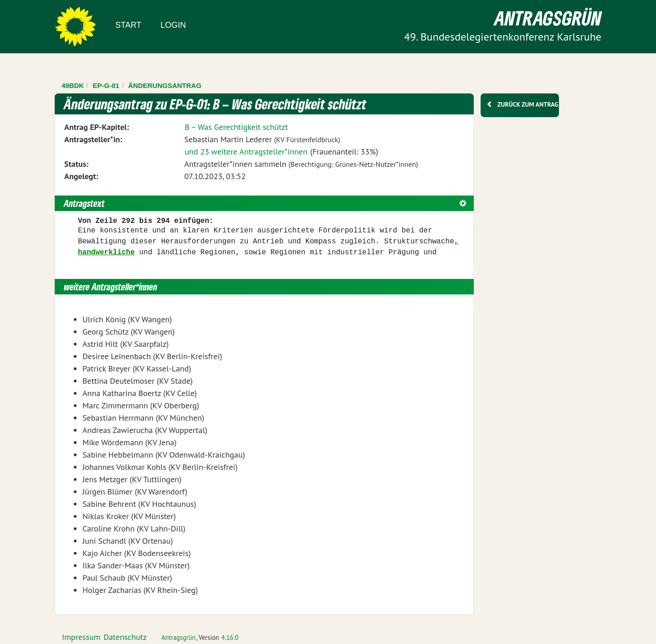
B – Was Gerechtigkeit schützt (236, 127)
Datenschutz (125, 637)
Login (173, 25)
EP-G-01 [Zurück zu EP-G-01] (106, 85)
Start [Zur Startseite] (128, 25)
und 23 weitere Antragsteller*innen (246, 152)
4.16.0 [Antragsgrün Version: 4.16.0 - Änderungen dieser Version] (230, 637)
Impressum (81, 637)
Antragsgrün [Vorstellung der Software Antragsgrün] (178, 637)
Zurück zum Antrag (528, 104)
